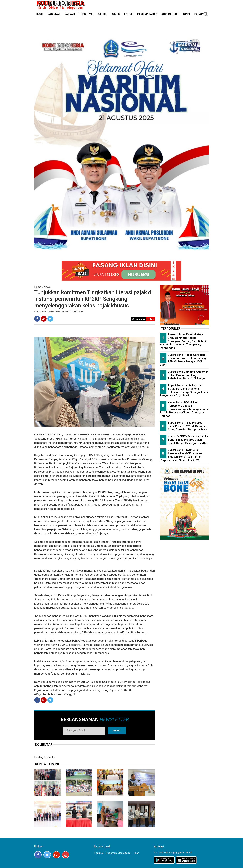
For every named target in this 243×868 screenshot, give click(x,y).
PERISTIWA (86, 14)
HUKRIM (115, 14)
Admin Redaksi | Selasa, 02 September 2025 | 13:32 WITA (59, 312)
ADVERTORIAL (170, 14)
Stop (151, 319)
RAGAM (199, 14)
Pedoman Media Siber (119, 853)
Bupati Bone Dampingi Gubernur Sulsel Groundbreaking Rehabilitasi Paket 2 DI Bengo (188, 375)
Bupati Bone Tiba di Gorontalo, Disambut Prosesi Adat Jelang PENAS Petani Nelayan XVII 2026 (183, 360)
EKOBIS (129, 14)
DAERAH (70, 14)
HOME (40, 14)
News (47, 287)
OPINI (187, 14)
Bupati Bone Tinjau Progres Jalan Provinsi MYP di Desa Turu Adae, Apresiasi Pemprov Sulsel (188, 426)
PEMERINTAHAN (147, 14)
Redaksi (99, 853)
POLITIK (101, 14)
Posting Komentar (45, 757)
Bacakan (138, 319)
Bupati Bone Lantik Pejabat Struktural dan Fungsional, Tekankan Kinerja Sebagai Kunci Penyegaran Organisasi (184, 390)
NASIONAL (54, 14)
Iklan (136, 853)
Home (38, 287)
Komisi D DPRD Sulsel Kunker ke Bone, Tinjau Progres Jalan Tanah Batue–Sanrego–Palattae (188, 440)
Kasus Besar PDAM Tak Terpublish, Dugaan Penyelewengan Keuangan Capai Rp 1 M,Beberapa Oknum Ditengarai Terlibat (184, 409)
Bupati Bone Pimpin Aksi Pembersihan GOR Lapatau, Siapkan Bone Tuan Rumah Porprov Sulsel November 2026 (181, 455)
